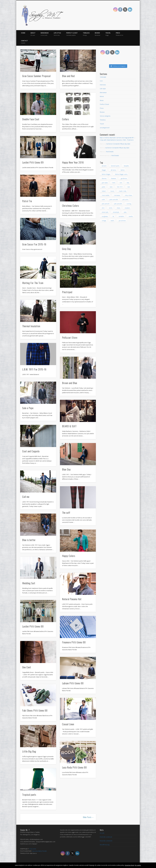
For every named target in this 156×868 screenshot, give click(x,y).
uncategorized (105, 128)
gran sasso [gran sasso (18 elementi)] (105, 183)
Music (102, 100)
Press (119, 34)
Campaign (103, 77)
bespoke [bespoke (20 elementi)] (126, 166)
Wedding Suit (29, 583)
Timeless (86, 34)
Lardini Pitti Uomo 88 (33, 626)
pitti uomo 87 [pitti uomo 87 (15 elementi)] (106, 204)
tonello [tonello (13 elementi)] (131, 216)
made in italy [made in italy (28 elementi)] (123, 191)
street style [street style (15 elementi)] (105, 212)
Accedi (102, 833)
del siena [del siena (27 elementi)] (113, 170)
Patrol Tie (27, 201)
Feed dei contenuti (106, 837)
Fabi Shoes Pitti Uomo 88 (35, 710)
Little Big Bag (29, 751)
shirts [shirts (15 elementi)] (111, 208)
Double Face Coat (31, 119)
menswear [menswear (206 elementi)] (117, 195)
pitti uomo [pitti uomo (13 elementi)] (125, 200)
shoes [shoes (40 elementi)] (119, 208)
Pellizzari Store (70, 337)
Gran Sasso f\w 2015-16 (34, 244)
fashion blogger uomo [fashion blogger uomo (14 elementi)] (121, 174)
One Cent (27, 667)
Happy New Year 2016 (73, 162)
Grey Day (66, 249)
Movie (102, 96)
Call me (26, 497)
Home (23, 33)
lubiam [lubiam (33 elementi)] (104, 191)
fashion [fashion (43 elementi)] (123, 170)
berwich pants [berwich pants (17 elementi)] (115, 166)
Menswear (45, 34)
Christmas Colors (71, 206)
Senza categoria (105, 116)
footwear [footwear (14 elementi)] (114, 178)
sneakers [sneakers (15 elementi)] (127, 208)
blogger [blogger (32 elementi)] (104, 170)
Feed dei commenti (106, 841)
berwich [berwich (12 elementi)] (104, 166)
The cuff (66, 513)
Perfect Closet (72, 34)
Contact (24, 42)
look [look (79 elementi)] (129, 187)
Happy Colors (69, 556)
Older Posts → (88, 817)
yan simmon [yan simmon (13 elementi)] (122, 221)
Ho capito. (138, 865)
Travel (108, 34)
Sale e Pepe (28, 408)
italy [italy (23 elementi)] (128, 183)
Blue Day (66, 469)
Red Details (110, 152)
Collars (66, 119)
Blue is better (29, 540)
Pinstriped (67, 292)
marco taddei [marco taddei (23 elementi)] (106, 195)
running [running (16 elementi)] (129, 204)
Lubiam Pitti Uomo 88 (73, 683)
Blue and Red (68, 76)
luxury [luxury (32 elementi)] (112, 191)
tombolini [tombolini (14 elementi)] (121, 216)
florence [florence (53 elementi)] (104, 178)
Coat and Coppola (31, 451)
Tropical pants (29, 795)
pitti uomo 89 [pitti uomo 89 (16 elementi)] (118, 204)
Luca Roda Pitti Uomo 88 (74, 767)
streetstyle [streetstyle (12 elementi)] (116, 212)
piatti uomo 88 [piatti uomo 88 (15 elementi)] (114, 200)
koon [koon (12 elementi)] (111, 187)
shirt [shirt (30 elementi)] (103, 208)
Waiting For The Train (33, 283)
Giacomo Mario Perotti (39, 851)
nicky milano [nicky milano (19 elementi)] (128, 195)
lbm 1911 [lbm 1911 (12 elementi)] (120, 187)
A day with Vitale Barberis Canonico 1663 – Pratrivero (117, 140)
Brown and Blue (70, 383)
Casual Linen (68, 724)
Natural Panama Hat (72, 599)
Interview (103, 85)
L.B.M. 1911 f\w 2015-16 (34, 369)
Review (97, 34)
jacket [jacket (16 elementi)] (104, 187)
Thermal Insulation (31, 326)
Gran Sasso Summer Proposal (36, 76)
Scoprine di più (129, 865)
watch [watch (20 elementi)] (112, 221)
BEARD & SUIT (69, 426)
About (33, 34)
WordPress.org (105, 845)
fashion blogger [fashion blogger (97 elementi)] (106, 174)
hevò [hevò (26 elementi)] (114, 183)
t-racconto (33, 849)
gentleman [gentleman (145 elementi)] (124, 178)
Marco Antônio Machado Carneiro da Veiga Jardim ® (117, 138)
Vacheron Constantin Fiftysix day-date (118, 144)
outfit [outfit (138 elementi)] (103, 200)
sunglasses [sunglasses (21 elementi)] (105, 216)
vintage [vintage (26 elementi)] (104, 221)
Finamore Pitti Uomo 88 (74, 642)
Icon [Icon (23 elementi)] (121, 183)
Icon (101, 81)
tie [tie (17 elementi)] (113, 216)
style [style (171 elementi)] (125, 212)
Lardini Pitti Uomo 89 (33, 162)
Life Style (57, 34)
